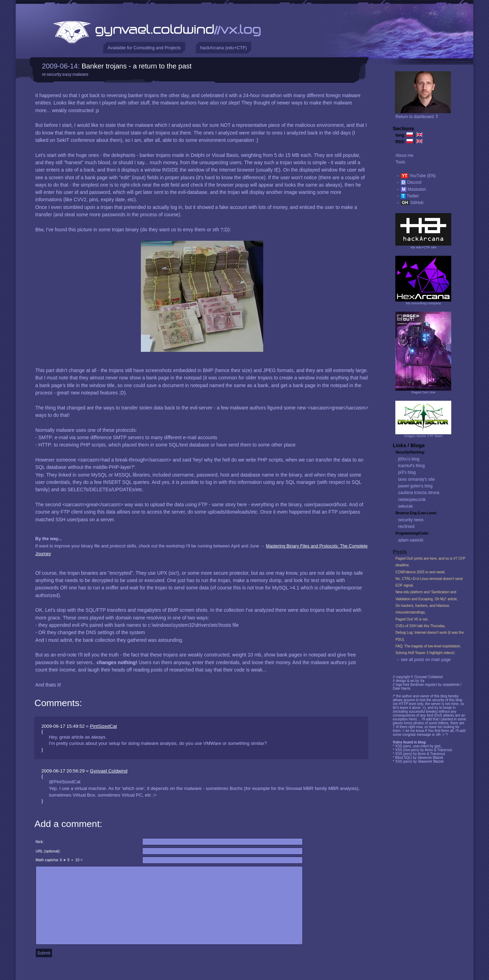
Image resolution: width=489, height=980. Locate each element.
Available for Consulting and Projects (144, 48)
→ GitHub (409, 203)
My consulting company (423, 303)
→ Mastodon (411, 189)
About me (404, 155)
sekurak (405, 506)
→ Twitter (407, 196)
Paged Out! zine (423, 392)
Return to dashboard (417, 117)
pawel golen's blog (415, 486)
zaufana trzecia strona (419, 493)
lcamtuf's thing (411, 466)
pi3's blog (407, 472)
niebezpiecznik (412, 500)
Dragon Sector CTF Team (423, 436)
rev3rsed (406, 527)
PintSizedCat (103, 726)
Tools (400, 162)
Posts (400, 552)
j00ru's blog (409, 459)
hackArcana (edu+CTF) (224, 48)
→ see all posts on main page (423, 660)
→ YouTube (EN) (415, 176)
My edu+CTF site (423, 247)
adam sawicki (411, 540)
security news (411, 520)
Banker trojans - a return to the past (137, 66)
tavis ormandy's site (416, 479)
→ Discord (408, 182)
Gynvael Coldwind (109, 771)
